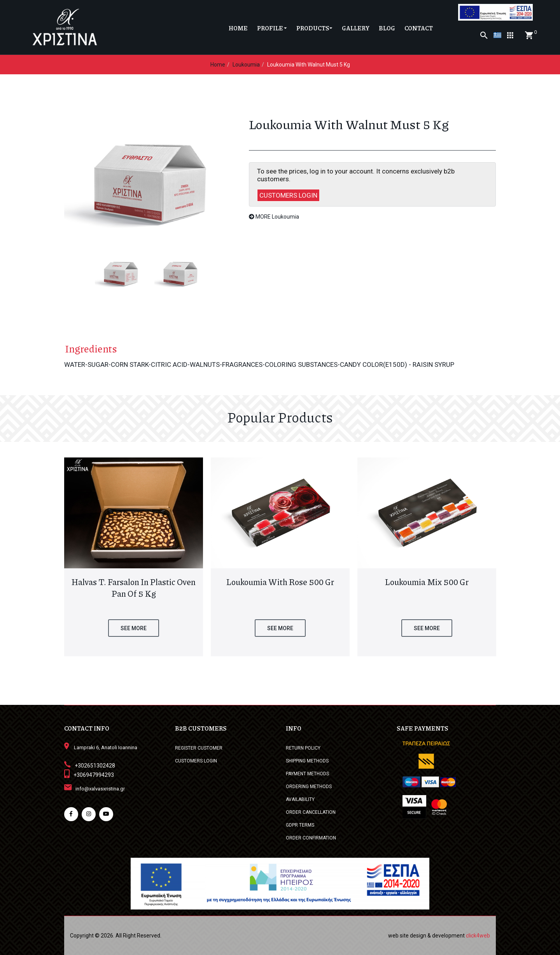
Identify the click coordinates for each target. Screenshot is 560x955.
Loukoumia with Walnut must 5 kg (309, 65)
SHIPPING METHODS (307, 761)
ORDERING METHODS (309, 787)
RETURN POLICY (303, 748)
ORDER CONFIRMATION (311, 838)
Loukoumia (246, 65)
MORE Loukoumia (274, 217)
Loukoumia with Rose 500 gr (280, 582)
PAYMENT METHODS (307, 774)
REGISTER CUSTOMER (199, 748)
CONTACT (419, 28)
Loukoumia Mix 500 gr (427, 582)
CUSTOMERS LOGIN (288, 195)
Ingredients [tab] (90, 349)
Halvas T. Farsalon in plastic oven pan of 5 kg (134, 588)
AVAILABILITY (300, 799)
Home (218, 65)
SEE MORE (134, 628)
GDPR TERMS (300, 825)
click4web (478, 936)
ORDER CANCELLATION (311, 812)
